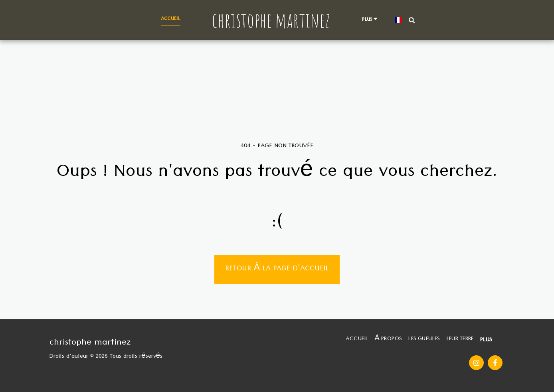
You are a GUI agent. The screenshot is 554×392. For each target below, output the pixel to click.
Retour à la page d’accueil (277, 269)
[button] (412, 20)
